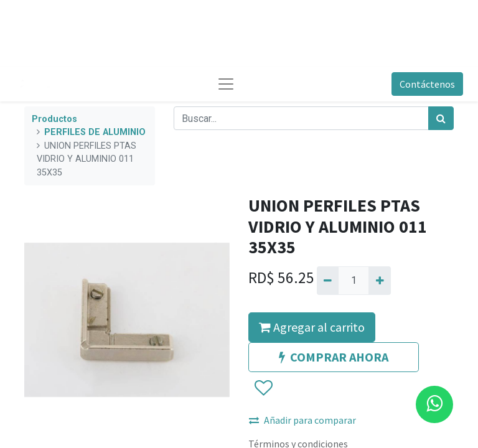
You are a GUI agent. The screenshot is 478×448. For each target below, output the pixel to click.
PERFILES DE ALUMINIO (95, 132)
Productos (54, 119)
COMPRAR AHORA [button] (334, 357)
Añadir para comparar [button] (302, 420)
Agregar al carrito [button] (312, 327)
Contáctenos (427, 84)
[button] (263, 388)
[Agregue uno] (379, 281)
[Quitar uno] (328, 281)
